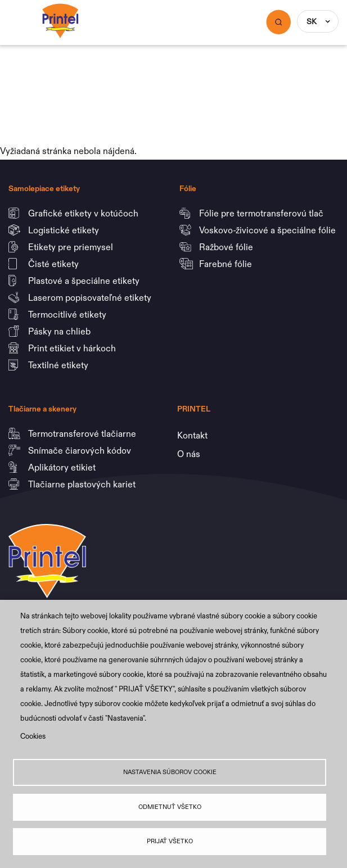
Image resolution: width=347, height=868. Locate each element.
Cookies (33, 736)
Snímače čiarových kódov (81, 450)
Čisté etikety (55, 264)
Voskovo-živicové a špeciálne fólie (269, 230)
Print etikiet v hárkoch (73, 348)
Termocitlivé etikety (68, 314)
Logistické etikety (65, 230)
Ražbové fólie (227, 247)
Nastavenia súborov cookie (170, 772)
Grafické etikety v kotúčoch (84, 213)
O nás (189, 454)
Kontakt (192, 435)
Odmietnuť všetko (170, 806)
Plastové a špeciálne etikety (85, 281)
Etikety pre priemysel (72, 247)
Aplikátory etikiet (63, 467)
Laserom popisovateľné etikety (90, 297)
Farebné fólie (226, 264)
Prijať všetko (170, 841)
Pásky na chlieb (60, 331)
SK (312, 21)
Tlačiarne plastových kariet (82, 484)
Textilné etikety (58, 365)
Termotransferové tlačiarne (83, 433)
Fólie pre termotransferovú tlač (262, 213)
